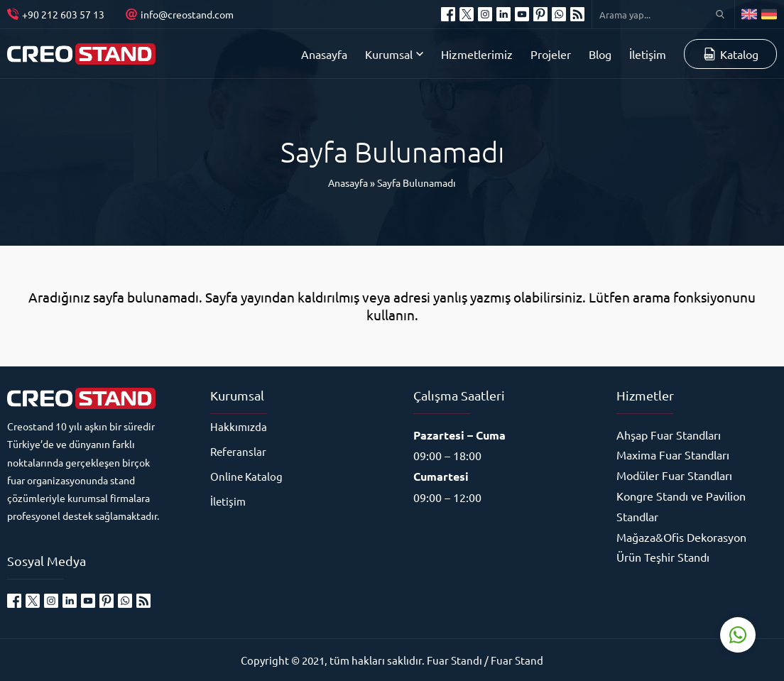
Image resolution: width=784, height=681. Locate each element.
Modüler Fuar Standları (674, 475)
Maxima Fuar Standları (673, 454)
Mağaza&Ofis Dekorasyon (681, 537)
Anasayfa (348, 182)
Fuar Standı (454, 660)
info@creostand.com (187, 14)
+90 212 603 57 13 (63, 14)
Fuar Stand (517, 660)
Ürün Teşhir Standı (663, 557)
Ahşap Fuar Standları (669, 435)
